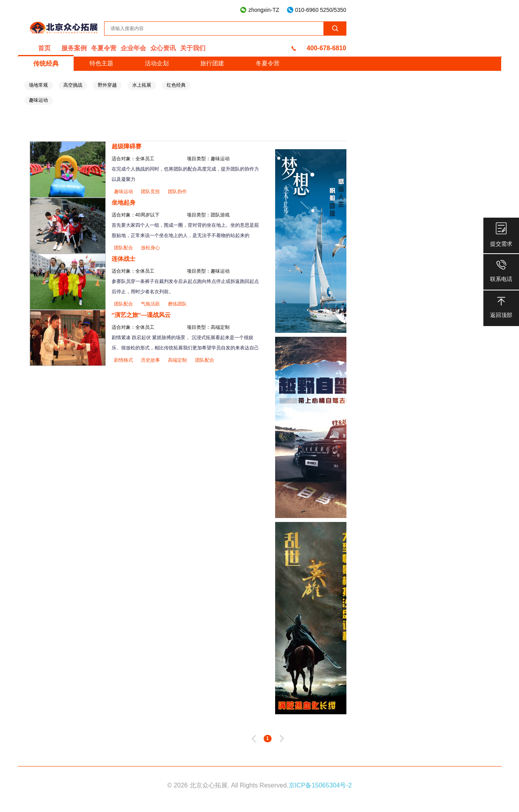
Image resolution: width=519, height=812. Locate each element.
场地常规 (38, 85)
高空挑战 (73, 85)
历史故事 (151, 360)
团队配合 (124, 248)
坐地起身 (124, 202)
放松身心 (150, 248)
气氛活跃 (151, 304)
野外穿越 (107, 85)
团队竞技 (151, 192)
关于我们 (193, 48)
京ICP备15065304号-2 (320, 785)
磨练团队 (177, 304)
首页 (44, 48)
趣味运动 (38, 100)
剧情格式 (124, 360)
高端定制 (178, 360)
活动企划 (157, 63)
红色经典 (176, 85)
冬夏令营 (104, 48)
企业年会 (133, 48)
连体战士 (124, 259)
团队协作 (177, 192)
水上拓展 (142, 85)
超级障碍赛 (126, 146)
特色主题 (101, 63)
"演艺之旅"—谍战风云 (141, 315)
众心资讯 (163, 48)
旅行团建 (212, 63)
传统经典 (46, 64)
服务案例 (74, 48)
